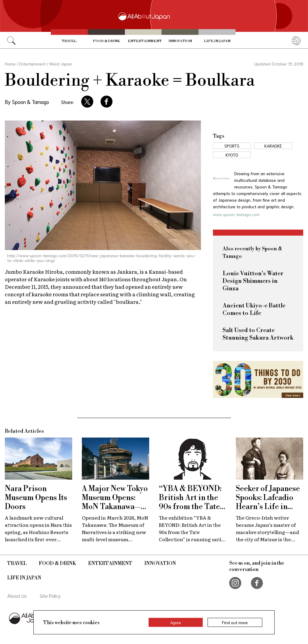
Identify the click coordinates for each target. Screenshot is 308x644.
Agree (176, 622)
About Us (17, 595)
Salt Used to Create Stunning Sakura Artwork (258, 334)
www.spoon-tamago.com (236, 214)
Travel (69, 41)
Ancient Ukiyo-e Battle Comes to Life (254, 310)
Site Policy (50, 595)
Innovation (180, 41)
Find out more (235, 622)
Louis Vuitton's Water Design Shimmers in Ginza (253, 281)
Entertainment (145, 41)
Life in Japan (217, 41)
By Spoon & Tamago (27, 102)
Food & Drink (106, 41)
